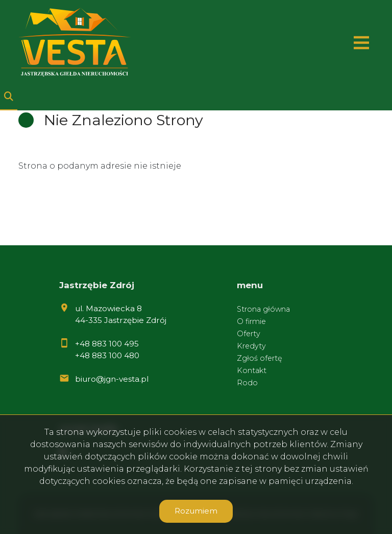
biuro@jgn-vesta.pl (112, 379)
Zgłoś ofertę (260, 358)
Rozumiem (196, 511)
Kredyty (251, 346)
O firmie (251, 321)
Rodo (247, 383)
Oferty (249, 334)
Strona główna (263, 309)
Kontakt (252, 370)
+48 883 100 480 (107, 355)
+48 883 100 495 (107, 344)
